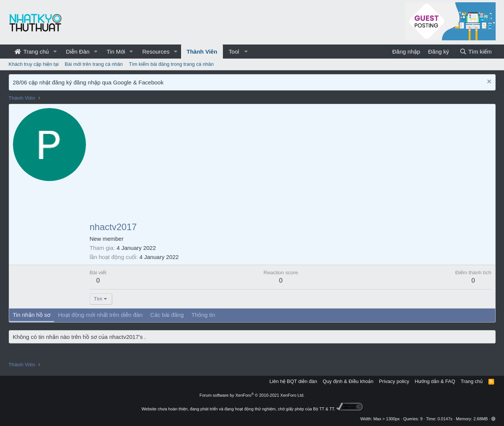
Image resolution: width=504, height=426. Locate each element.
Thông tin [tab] (203, 315)
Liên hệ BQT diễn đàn (293, 381)
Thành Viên (202, 52)
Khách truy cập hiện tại (34, 64)
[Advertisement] (291, 165)
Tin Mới (116, 52)
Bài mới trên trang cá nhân (94, 64)
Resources (156, 52)
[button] (55, 52)
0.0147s (445, 419)
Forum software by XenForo (252, 395)
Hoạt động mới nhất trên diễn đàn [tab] (100, 315)
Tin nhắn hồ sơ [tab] (32, 315)
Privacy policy (394, 381)
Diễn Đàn (78, 52)
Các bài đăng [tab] (167, 315)
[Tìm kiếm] (475, 52)
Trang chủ (32, 52)
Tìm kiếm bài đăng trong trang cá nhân (171, 64)
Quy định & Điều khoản (348, 381)
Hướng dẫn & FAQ (435, 381)
